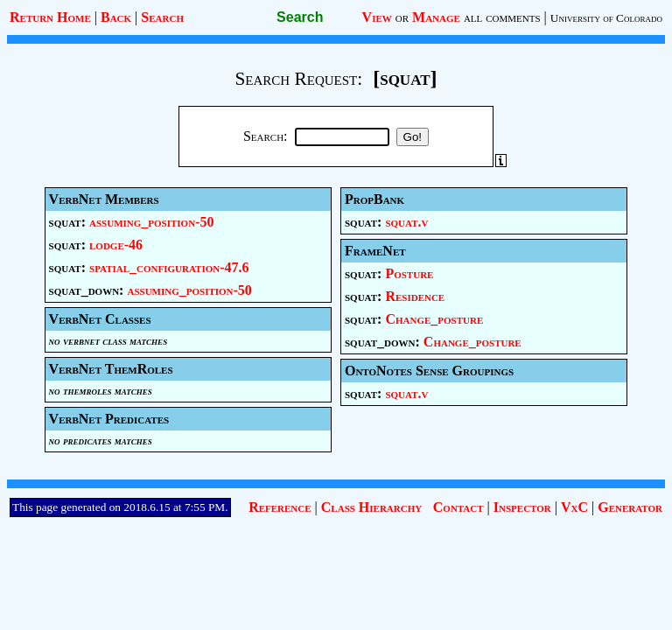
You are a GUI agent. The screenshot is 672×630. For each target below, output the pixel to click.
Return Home (50, 17)
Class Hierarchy (371, 507)
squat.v (406, 222)
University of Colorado (606, 18)
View (377, 17)
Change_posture (434, 319)
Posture (409, 273)
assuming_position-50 (151, 222)
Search (162, 17)
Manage (436, 17)
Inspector (522, 507)
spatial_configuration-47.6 (169, 267)
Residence (415, 296)
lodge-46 (116, 245)
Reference (280, 507)
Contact (458, 507)
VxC (574, 507)
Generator (630, 507)
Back (116, 17)
